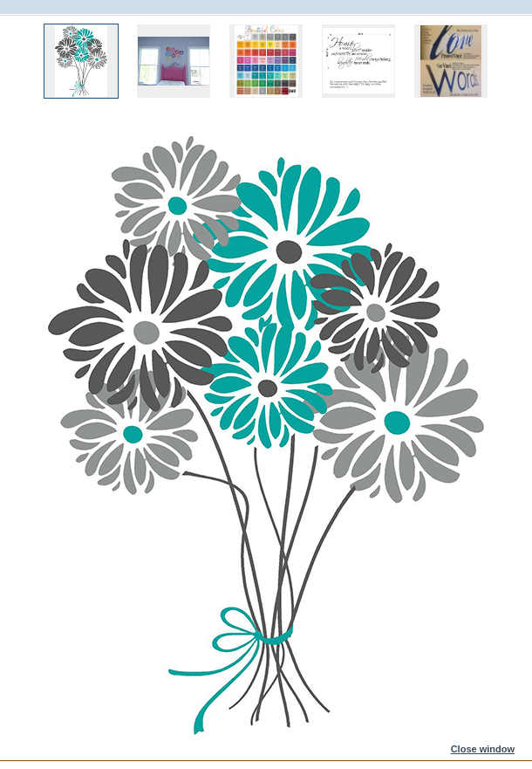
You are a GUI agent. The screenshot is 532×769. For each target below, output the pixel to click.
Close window (483, 749)
